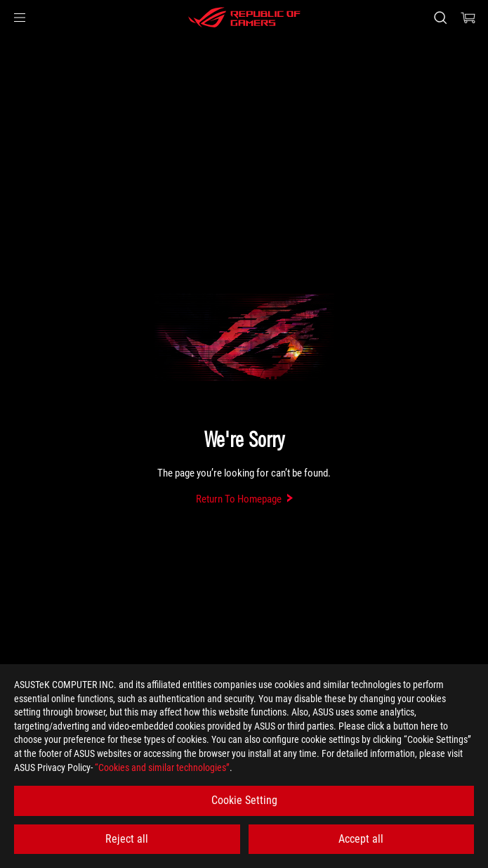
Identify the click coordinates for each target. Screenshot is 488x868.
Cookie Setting (244, 800)
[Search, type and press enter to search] (440, 18)
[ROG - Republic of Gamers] (244, 18)
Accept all (361, 839)
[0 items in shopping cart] (468, 18)
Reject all (127, 839)
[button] (20, 18)
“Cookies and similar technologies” (162, 767)
